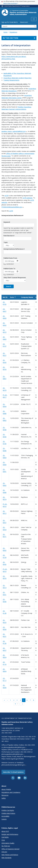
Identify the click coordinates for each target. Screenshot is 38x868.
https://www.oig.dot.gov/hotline (13, 759)
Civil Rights (5, 837)
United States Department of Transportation (17, 6)
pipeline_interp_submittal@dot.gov (14, 131)
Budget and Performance (10, 834)
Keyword (7, 222)
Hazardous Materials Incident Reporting (17, 78)
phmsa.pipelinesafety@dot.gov (15, 747)
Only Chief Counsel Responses (15, 277)
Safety (4, 798)
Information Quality (8, 843)
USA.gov (4, 852)
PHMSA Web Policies (8, 813)
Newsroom (24, 22)
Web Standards (6, 858)
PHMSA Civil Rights (8, 810)
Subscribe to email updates (13, 772)
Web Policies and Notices (10, 855)
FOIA (3, 840)
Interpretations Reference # (14, 249)
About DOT (5, 831)
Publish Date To (9, 268)
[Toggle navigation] (34, 19)
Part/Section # (9, 236)
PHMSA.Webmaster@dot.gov (13, 207)
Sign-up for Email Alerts (10, 22)
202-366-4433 (7, 733)
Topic (6, 242)
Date (13, 297)
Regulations (13, 32)
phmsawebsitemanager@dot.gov (14, 765)
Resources (5, 795)
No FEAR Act (6, 846)
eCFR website (28, 198)
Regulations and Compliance (11, 792)
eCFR (6, 196)
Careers (4, 819)
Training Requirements (11, 80)
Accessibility (5, 816)
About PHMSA (6, 789)
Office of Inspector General (10, 849)
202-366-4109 (30, 737)
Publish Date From (10, 258)
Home (5, 32)
